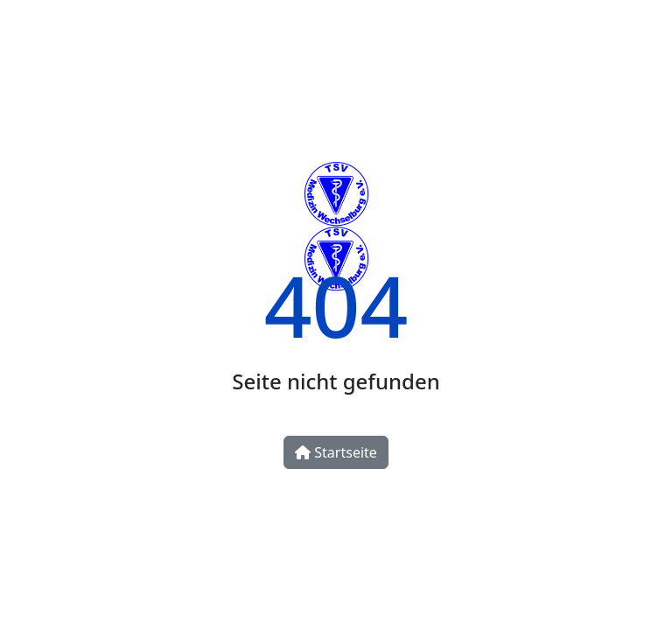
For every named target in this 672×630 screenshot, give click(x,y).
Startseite (336, 452)
